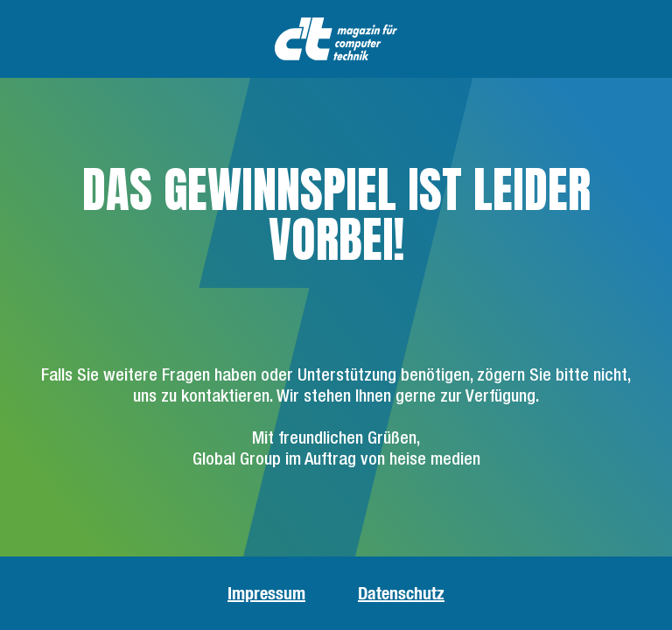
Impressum (266, 593)
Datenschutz (401, 593)
